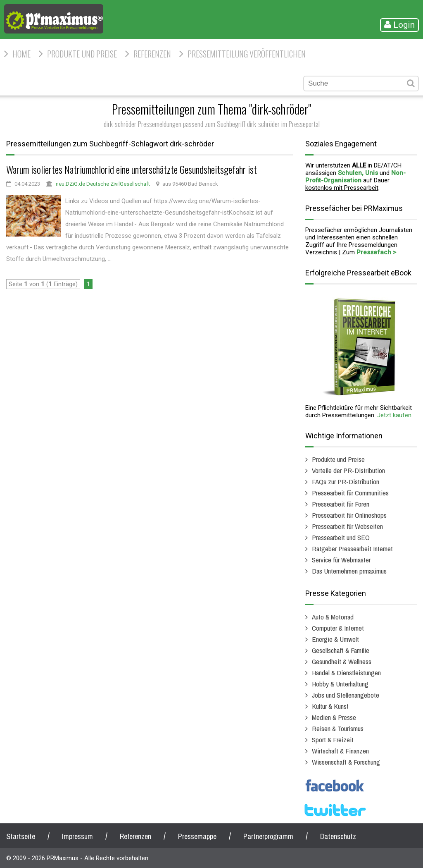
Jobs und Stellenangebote (346, 695)
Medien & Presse (334, 717)
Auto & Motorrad (333, 617)
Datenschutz (338, 836)
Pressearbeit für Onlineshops (349, 515)
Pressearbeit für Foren (341, 504)
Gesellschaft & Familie (341, 650)
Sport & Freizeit (333, 740)
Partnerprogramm (268, 836)
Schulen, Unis (358, 173)
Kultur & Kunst (330, 706)
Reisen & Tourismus (338, 728)
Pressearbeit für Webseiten (347, 526)
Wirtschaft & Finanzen (340, 751)
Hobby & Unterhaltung (340, 684)
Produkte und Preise (82, 54)
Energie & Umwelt (335, 639)
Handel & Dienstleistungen (346, 673)
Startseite (21, 836)
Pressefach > (376, 252)
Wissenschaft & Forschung (346, 762)
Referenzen (152, 54)
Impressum (77, 836)
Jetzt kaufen (394, 415)
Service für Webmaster (341, 560)
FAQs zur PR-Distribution (346, 482)
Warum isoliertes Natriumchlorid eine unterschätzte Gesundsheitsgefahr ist (132, 169)
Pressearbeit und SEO (341, 537)
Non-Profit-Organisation (355, 177)
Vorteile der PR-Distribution (348, 470)
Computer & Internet (338, 628)
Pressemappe (197, 836)
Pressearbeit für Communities (350, 493)
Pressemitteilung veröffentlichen (247, 54)
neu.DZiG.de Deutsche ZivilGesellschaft (103, 184)
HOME (21, 54)
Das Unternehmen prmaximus (349, 571)
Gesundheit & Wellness (342, 661)
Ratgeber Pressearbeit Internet (352, 549)
